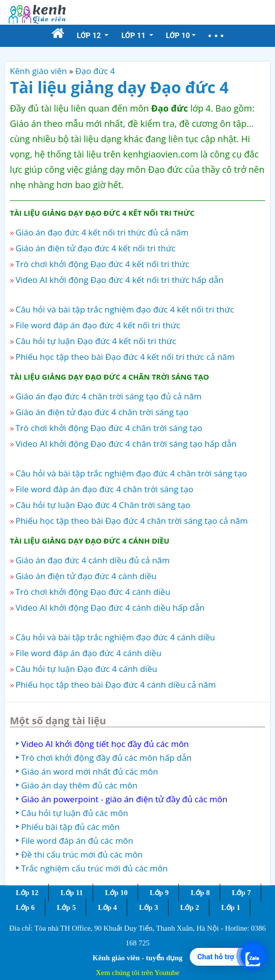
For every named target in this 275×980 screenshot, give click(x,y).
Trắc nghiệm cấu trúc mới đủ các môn (94, 868)
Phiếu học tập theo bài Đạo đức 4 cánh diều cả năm (115, 685)
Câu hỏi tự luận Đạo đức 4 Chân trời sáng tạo (103, 505)
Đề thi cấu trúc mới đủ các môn (82, 854)
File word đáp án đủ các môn (77, 841)
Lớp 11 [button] (134, 36)
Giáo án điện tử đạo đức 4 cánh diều (86, 576)
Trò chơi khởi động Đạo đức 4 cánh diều (93, 592)
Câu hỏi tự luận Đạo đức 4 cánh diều (86, 669)
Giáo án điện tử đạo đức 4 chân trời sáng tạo (102, 412)
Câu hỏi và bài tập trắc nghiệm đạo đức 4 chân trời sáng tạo (131, 473)
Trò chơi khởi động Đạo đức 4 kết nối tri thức (102, 264)
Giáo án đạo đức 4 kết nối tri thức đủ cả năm (102, 232)
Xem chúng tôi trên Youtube (137, 973)
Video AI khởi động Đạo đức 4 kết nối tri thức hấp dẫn (119, 280)
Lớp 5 (66, 907)
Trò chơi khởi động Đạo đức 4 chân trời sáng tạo (109, 428)
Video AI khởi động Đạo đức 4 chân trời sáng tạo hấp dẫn (126, 444)
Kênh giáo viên (38, 71)
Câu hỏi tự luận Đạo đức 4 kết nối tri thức (96, 341)
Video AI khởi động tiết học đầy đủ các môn (105, 744)
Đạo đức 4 (95, 71)
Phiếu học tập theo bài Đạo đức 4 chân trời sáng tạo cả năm (131, 521)
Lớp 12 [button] (90, 36)
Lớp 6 (25, 907)
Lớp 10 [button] (178, 36)
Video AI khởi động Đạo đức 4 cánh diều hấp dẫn (110, 608)
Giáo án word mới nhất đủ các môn (90, 771)
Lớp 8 (200, 893)
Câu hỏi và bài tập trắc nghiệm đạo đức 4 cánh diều (115, 637)
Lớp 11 (72, 893)
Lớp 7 (241, 893)
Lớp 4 (108, 907)
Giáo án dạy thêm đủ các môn (79, 785)
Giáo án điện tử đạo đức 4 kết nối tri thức (95, 248)
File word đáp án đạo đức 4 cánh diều (88, 653)
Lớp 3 (149, 907)
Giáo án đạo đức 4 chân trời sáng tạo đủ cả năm (108, 396)
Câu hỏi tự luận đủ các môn (75, 813)
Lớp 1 (231, 907)
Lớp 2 (189, 907)
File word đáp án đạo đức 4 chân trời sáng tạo (104, 489)
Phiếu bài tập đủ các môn (70, 827)
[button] (216, 36)
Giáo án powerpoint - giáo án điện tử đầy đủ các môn (124, 799)
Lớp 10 (116, 893)
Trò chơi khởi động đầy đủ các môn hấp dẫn (106, 758)
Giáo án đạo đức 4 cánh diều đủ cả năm (92, 560)
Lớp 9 (159, 893)
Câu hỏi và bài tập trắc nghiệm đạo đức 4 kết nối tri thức (125, 309)
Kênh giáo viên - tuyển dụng (137, 958)
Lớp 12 (27, 893)
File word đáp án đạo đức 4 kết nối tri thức (98, 325)
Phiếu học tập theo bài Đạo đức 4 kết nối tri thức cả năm (125, 357)
